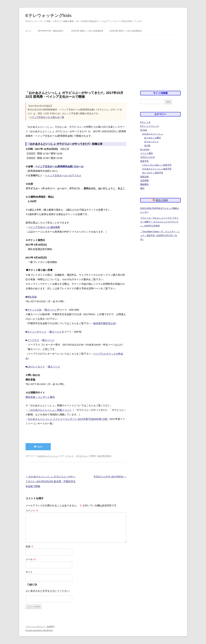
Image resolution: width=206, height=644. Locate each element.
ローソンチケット (37, 332)
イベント (69, 456)
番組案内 (144, 184)
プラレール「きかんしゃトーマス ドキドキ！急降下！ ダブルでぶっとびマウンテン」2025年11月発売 (159, 222)
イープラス (33, 340)
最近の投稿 (162, 200)
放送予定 (144, 161)
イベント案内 (147, 153)
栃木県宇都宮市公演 (104, 323)
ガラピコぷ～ (82, 456)
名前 (29, 546)
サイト (29, 572)
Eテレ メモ (145, 122)
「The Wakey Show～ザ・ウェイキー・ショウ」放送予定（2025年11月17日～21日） (160, 235)
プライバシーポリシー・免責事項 (40, 627)
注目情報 (144, 180)
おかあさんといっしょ (48, 456)
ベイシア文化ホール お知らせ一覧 (47, 117)
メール (31, 559)
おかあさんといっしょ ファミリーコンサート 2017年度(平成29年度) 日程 (68, 419)
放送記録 (144, 177)
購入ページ (51, 310)
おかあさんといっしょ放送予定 (157, 169)
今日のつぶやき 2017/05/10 (110, 476)
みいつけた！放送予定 (153, 173)
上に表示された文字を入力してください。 (49, 591)
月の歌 (147, 146)
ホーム (28, 31)
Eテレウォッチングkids (49, 16)
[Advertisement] (103, 59)
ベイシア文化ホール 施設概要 (44, 227)
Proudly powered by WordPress (39, 630)
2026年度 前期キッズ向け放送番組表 (126, 31)
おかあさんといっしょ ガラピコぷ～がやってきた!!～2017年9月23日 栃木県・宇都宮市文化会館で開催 (51, 481)
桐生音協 (32, 297)
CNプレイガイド (36, 367)
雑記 (142, 188)
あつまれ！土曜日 (153, 138)
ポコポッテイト (151, 142)
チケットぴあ (34, 310)
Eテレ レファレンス (150, 126)
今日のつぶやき (148, 157)
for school (145, 149)
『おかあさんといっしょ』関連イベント (50, 410)
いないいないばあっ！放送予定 (157, 165)
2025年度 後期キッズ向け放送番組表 (87, 31)
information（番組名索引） (51, 31)
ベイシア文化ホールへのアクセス (63, 175)
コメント (32, 510)
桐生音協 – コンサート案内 (40, 397)
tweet (38, 447)
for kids (144, 130)
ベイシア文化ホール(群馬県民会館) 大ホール (59, 166)
